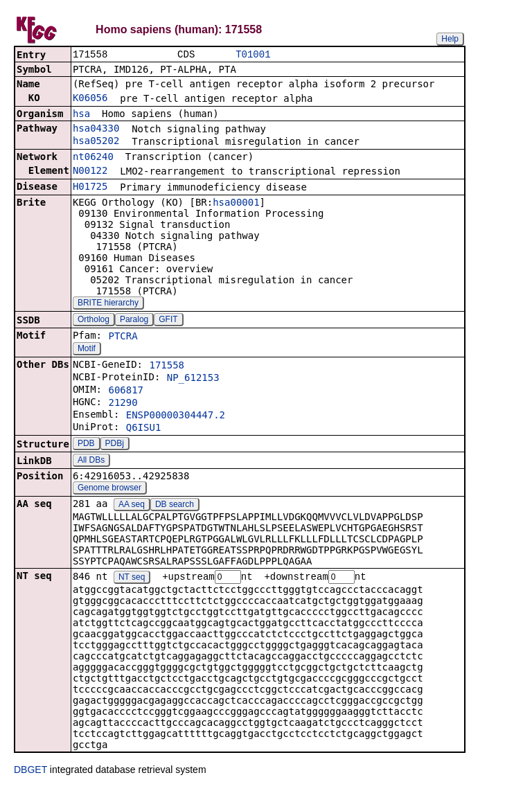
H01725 (90, 188)
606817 (126, 391)
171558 (167, 366)
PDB (86, 445)
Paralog (134, 321)
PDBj (115, 445)
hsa (81, 115)
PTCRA (123, 337)
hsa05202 (96, 142)
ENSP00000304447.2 (176, 416)
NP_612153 (193, 379)
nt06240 (93, 158)
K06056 (90, 99)
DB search (175, 506)
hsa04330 (96, 130)
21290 (123, 404)
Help (450, 39)
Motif (87, 350)
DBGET (30, 772)
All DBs (91, 461)
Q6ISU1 (144, 429)
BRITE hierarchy (108, 304)
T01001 (253, 55)
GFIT (168, 321)
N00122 (90, 172)
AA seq (132, 506)
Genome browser (109, 489)
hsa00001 (236, 204)
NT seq (132, 579)
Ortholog (94, 321)
